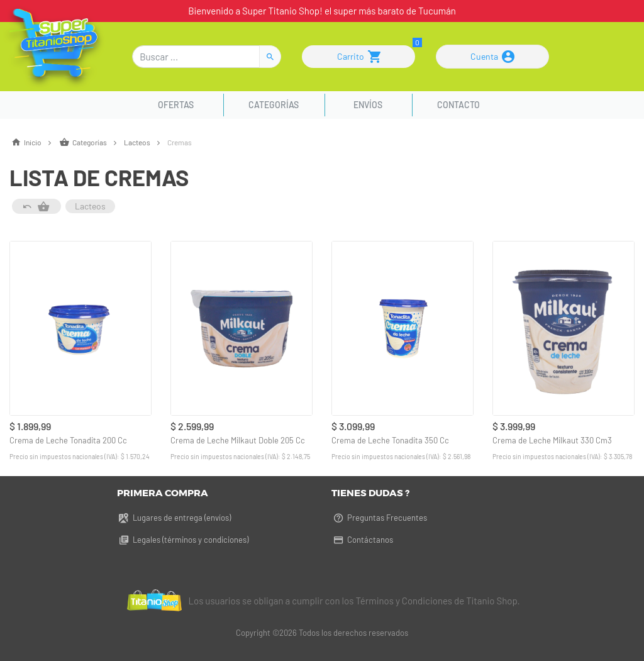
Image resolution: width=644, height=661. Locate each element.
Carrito (359, 57)
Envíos (368, 105)
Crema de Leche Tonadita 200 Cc (68, 440)
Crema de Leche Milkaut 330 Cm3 (552, 440)
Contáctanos (362, 540)
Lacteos (146, 142)
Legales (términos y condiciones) (183, 540)
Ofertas (178, 105)
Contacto (458, 105)
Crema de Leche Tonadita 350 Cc (390, 440)
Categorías (274, 105)
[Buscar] (196, 57)
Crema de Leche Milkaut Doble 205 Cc (238, 440)
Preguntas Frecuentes (379, 518)
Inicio (34, 142)
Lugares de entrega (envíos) (174, 518)
